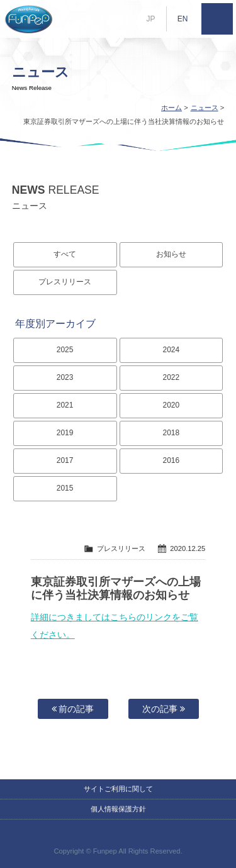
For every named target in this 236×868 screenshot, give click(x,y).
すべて (65, 254)
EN (183, 19)
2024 (171, 350)
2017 (65, 460)
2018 (171, 433)
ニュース (205, 108)
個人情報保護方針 (118, 809)
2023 (65, 377)
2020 (171, 405)
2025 (65, 350)
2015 (65, 488)
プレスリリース (65, 282)
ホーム (171, 108)
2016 (171, 460)
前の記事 (73, 709)
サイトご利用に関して (118, 789)
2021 (65, 405)
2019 (65, 433)
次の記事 (164, 709)
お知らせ (171, 254)
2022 (171, 377)
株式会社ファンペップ (28, 19)
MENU (217, 19)
